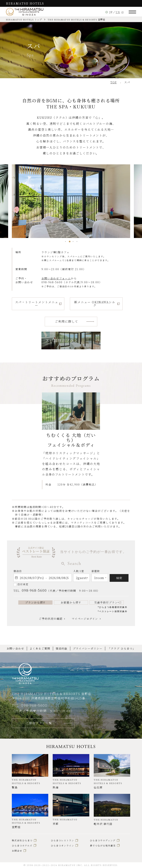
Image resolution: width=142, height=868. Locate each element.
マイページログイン (85, 619)
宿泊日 (18, 571)
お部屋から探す (71, 602)
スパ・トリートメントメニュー (37, 304)
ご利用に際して (67, 321)
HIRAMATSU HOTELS (25, 3)
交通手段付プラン (106, 602)
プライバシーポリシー (88, 648)
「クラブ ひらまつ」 (122, 648)
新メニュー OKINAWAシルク (95, 304)
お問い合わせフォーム (56, 278)
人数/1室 (79, 572)
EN (118, 12)
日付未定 (23, 584)
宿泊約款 (62, 648)
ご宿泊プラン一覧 (39, 723)
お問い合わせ (16, 648)
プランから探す (35, 602)
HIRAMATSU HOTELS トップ (24, 20)
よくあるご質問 (40, 648)
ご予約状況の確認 (51, 619)
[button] (65, 242)
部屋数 (96, 572)
